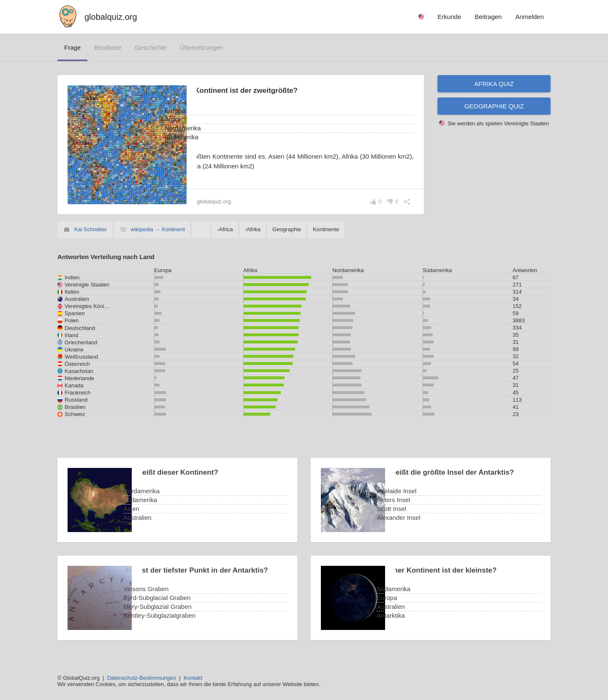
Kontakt (193, 678)
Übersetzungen (201, 47)
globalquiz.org (111, 17)
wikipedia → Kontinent (158, 229)
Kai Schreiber (91, 229)
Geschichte (151, 47)
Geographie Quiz (494, 106)
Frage (72, 47)
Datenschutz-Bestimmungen (142, 678)
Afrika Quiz (494, 84)
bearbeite (108, 47)
